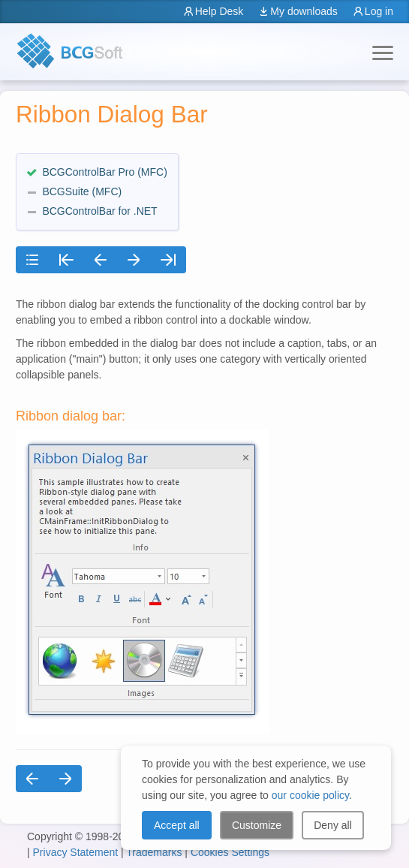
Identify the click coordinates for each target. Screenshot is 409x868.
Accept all (177, 825)
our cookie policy (310, 795)
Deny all (333, 825)
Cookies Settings (230, 852)
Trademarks (154, 852)
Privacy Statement (76, 852)
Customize (257, 825)
